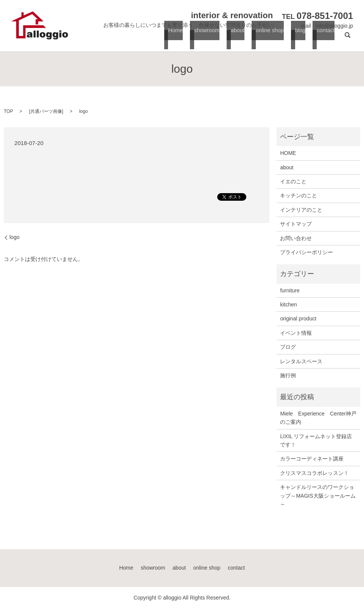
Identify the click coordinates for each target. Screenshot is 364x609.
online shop (269, 38)
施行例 (288, 375)
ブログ (288, 347)
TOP (8, 111)
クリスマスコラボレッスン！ (314, 473)
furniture (290, 290)
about (236, 38)
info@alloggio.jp (334, 26)
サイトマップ (296, 224)
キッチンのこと (299, 195)
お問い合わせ (296, 238)
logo (14, 237)
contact (324, 38)
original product (298, 319)
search (347, 38)
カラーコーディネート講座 (312, 459)
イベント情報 (296, 333)
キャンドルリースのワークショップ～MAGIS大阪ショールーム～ (318, 496)
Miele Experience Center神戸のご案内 (318, 418)
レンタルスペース (301, 361)
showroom (205, 38)
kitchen (288, 304)
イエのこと (293, 181)
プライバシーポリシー (306, 252)
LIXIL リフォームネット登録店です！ (316, 440)
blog (299, 38)
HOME (288, 153)
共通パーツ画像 (46, 111)
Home (174, 38)
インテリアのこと (301, 210)
